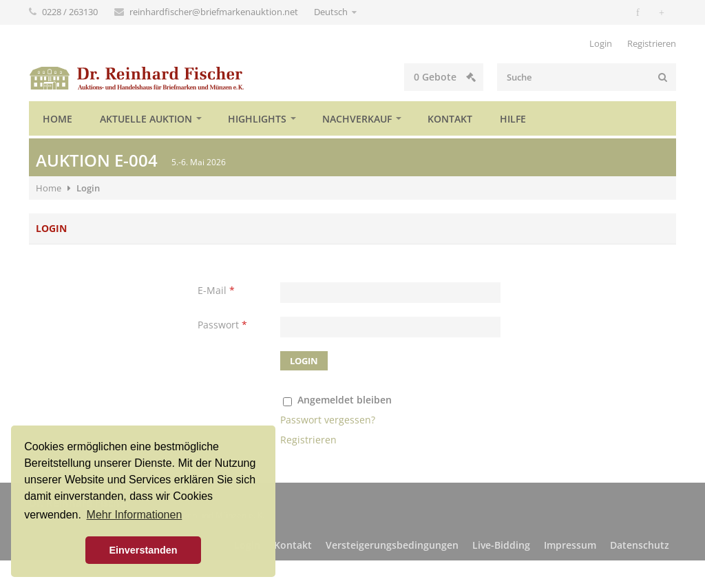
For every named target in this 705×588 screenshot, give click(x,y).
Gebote (445, 77)
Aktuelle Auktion (146, 119)
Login (601, 43)
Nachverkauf (357, 119)
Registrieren (652, 43)
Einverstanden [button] (143, 550)
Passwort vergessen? (328, 420)
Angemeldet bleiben (345, 400)
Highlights (257, 119)
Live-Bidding (501, 545)
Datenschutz (640, 545)
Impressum (570, 545)
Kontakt (450, 119)
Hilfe (513, 119)
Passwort (222, 325)
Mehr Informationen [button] (135, 515)
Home (57, 119)
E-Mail (216, 290)
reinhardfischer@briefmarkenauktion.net (215, 12)
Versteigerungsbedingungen (392, 545)
